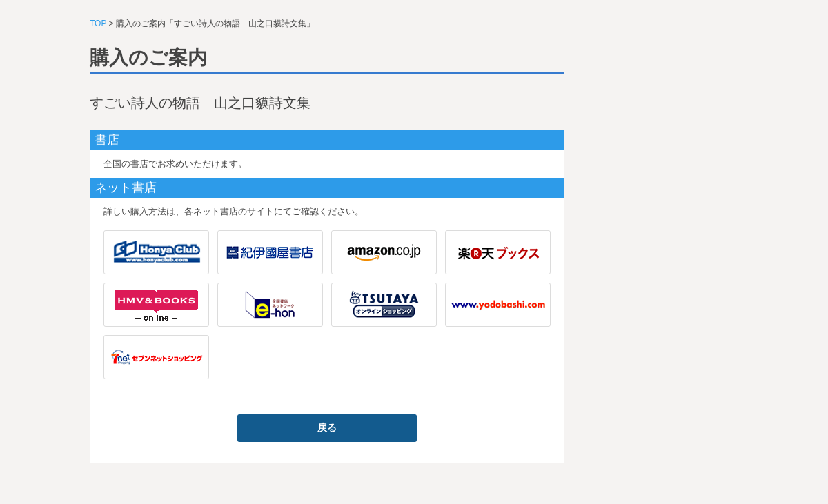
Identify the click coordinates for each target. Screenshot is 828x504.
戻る (327, 427)
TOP (98, 23)
